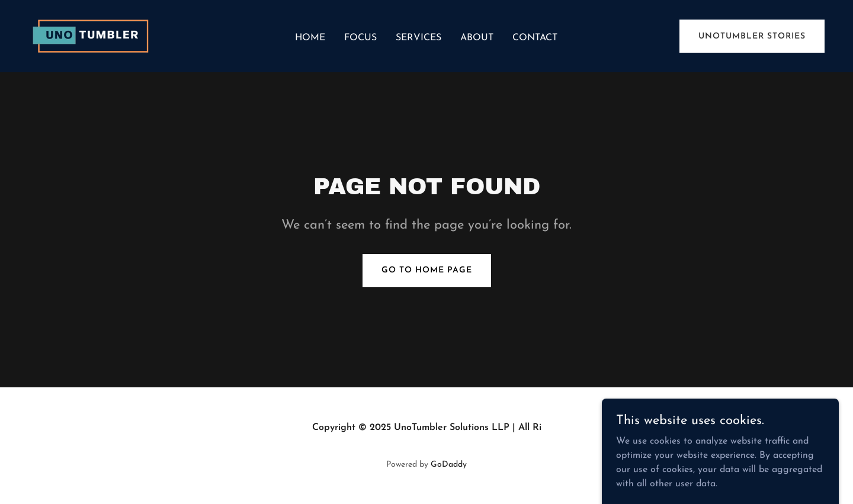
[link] (93, 36)
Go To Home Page (427, 270)
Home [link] (310, 38)
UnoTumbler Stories (752, 36)
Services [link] (419, 38)
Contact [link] (535, 38)
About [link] (477, 38)
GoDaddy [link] (449, 465)
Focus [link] (360, 38)
